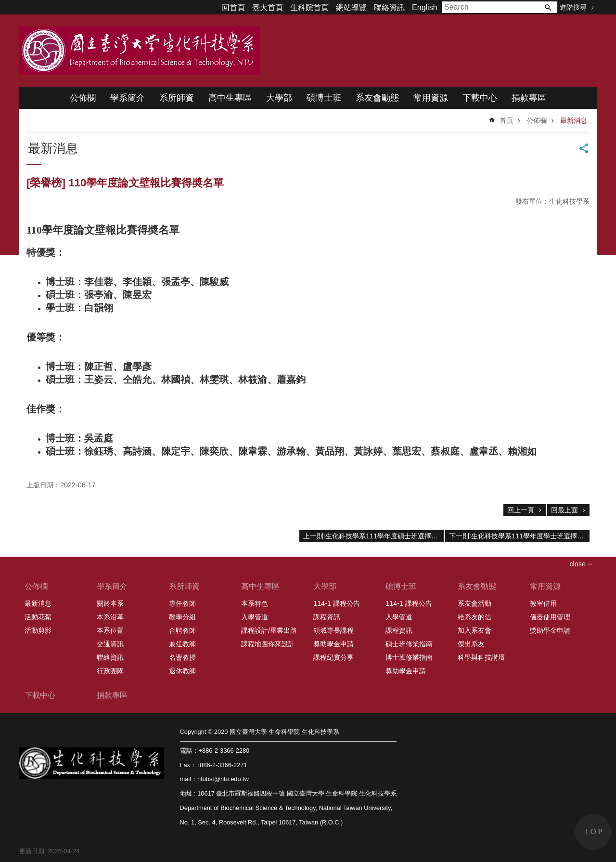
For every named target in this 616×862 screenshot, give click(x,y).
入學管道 (255, 617)
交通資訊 (110, 644)
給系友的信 (475, 617)
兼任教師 (182, 644)
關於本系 (110, 603)
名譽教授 (182, 657)
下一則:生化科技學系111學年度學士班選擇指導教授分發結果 (519, 536)
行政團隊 (110, 671)
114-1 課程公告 (337, 603)
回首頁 (233, 7)
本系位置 (110, 630)
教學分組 (182, 617)
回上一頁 (521, 510)
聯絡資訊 (389, 7)
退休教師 (182, 671)
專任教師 (182, 603)
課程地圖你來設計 (268, 644)
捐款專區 (529, 98)
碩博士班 (324, 98)
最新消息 (574, 120)
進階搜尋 (573, 7)
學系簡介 (128, 98)
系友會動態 (377, 98)
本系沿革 (110, 617)
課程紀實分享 (334, 657)
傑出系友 (471, 644)
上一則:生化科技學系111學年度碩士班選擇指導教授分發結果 (373, 536)
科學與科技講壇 (481, 657)
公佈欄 (83, 98)
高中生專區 (230, 98)
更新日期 (32, 851)
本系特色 (255, 603)
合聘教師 (182, 630)
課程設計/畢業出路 (269, 630)
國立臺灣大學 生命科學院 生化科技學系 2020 (140, 51)
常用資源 (431, 98)
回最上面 (565, 510)
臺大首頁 (268, 7)
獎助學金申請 (334, 644)
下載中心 (480, 98)
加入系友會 (475, 630)
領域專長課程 (334, 630)
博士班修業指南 (409, 657)
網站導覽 (351, 7)
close (577, 564)
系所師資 (177, 98)
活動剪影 (38, 630)
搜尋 (548, 7)
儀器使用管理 (550, 617)
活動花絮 (38, 617)
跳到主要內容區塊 (5, 5)
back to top (593, 832)
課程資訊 (327, 617)
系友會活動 (475, 603)
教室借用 (543, 603)
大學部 (279, 98)
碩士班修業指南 (409, 644)
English (424, 7)
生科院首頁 (309, 7)
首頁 (506, 120)
